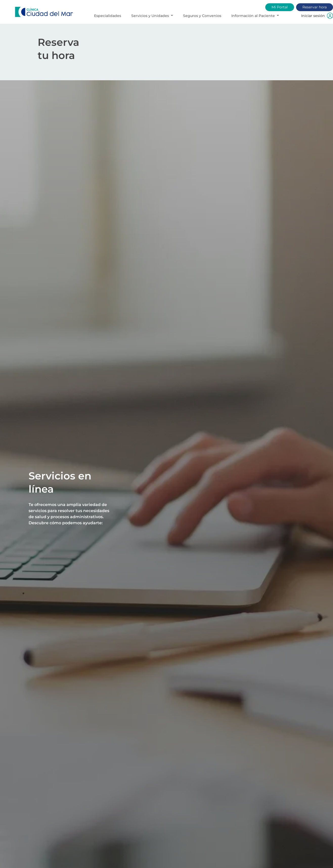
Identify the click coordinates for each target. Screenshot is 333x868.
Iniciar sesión (317, 16)
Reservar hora (315, 7)
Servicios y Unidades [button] (151, 16)
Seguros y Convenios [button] (202, 16)
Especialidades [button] (108, 16)
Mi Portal (280, 7)
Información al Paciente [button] (254, 16)
